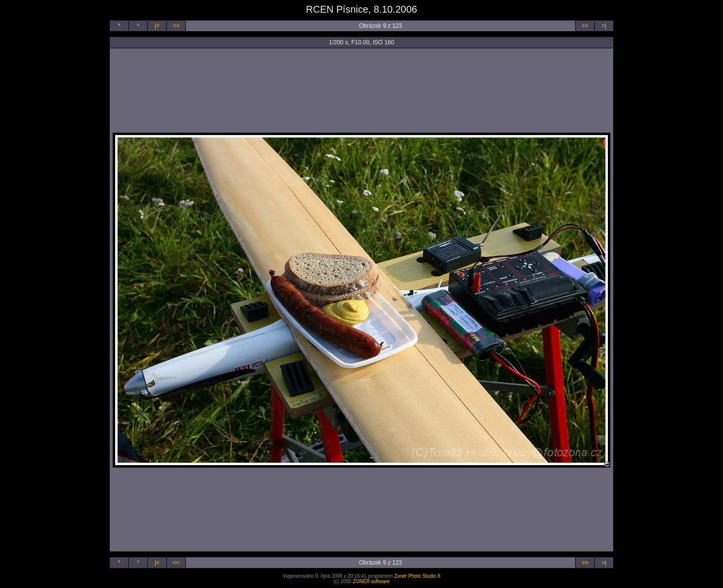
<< (176, 26)
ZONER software (371, 581)
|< (157, 26)
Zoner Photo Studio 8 (417, 576)
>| (604, 26)
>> (585, 26)
